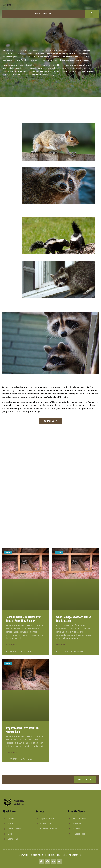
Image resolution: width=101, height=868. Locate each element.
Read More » (11, 645)
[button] (92, 14)
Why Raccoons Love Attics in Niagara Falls (22, 730)
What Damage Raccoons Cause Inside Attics (74, 619)
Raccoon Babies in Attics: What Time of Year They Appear (24, 619)
